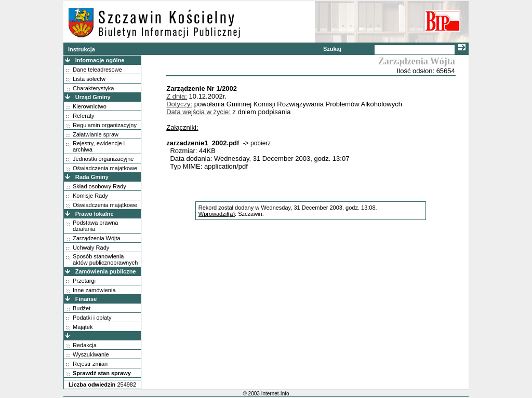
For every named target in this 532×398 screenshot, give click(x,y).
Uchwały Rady (91, 248)
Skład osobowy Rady (99, 186)
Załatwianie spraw (96, 134)
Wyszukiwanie (91, 354)
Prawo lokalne (95, 214)
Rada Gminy (92, 177)
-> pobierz (257, 143)
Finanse (86, 299)
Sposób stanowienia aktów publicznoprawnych (105, 259)
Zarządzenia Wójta (97, 238)
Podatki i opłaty (92, 318)
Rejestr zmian (90, 364)
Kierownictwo (90, 106)
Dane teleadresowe (97, 70)
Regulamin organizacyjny (105, 125)
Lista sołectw (89, 79)
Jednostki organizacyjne (103, 159)
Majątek (83, 327)
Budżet (82, 308)
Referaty (84, 116)
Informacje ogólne (100, 60)
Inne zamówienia (94, 290)
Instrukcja (82, 49)
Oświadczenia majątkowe (105, 168)
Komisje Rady (90, 196)
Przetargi (84, 281)
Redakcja (85, 345)
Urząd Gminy (93, 97)
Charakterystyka (93, 88)
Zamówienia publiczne (106, 271)
